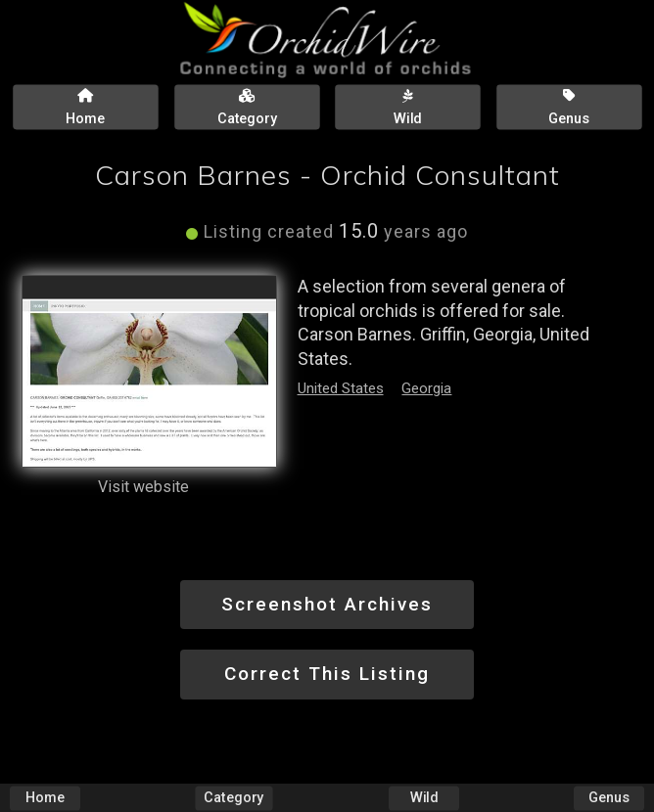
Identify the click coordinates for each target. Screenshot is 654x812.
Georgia (426, 388)
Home (45, 798)
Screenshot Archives (327, 604)
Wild (424, 798)
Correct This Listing (327, 674)
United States (341, 388)
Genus (609, 798)
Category (234, 798)
